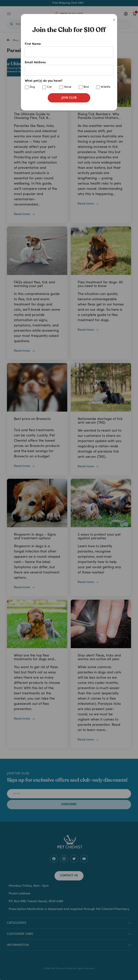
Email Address (69, 68)
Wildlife (106, 87)
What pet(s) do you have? (69, 84)
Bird (86, 87)
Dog (32, 87)
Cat (49, 87)
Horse (68, 87)
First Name (69, 50)
